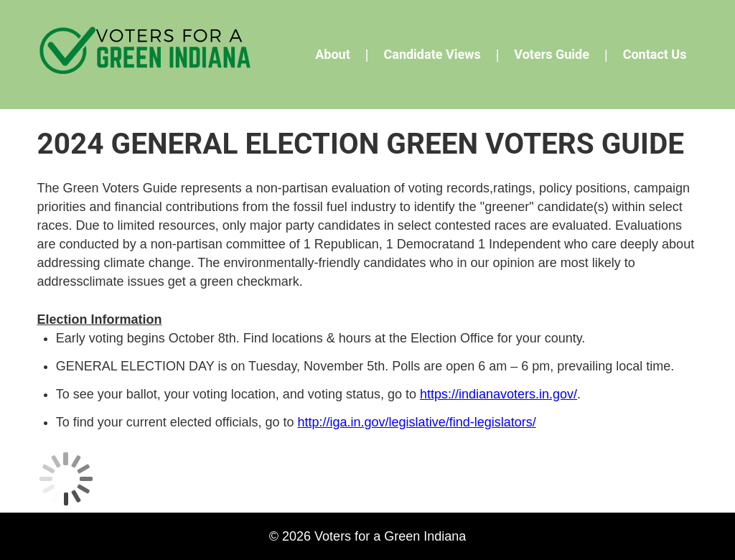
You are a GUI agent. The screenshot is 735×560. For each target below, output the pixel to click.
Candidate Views (432, 54)
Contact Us (655, 54)
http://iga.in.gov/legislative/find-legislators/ (417, 422)
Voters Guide (552, 54)
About (333, 54)
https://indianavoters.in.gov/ (498, 394)
